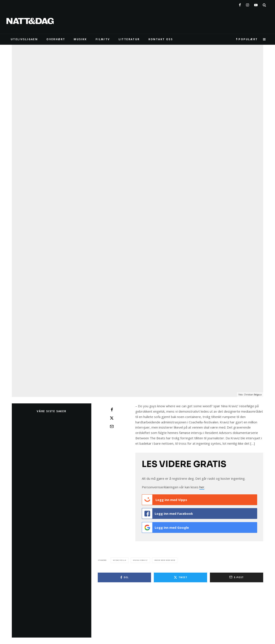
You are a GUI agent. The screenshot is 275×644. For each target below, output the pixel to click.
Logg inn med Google (165, 526)
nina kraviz (141, 558)
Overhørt (56, 39)
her (202, 487)
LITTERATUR (129, 39)
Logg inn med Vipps (165, 500)
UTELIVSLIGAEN (24, 39)
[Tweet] (112, 418)
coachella (120, 558)
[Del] (112, 410)
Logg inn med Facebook (167, 513)
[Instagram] (247, 4)
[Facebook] (240, 4)
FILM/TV (103, 39)
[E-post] (112, 426)
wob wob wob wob (165, 558)
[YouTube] (256, 4)
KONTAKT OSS (161, 39)
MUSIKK (80, 39)
